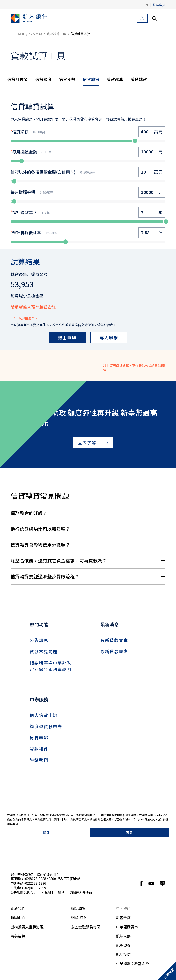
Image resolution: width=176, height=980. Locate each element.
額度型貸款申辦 (46, 726)
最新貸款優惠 (114, 651)
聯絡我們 (39, 760)
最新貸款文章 (114, 640)
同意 (129, 972)
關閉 (47, 972)
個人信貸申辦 (44, 715)
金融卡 (49, 855)
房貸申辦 (39, 738)
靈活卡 (63, 855)
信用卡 (36, 855)
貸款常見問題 (44, 651)
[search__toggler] (154, 18)
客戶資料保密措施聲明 (54, 955)
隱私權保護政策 (85, 955)
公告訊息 (39, 640)
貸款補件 (39, 749)
